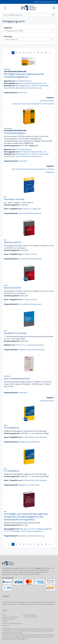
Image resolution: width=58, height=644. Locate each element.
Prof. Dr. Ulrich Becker (12, 531)
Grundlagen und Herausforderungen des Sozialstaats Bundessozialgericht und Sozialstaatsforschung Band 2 (26, 517)
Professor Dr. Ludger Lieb (31, 209)
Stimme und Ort (13, 242)
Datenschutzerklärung (10, 617)
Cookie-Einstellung (8, 619)
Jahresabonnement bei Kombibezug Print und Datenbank (33, 104)
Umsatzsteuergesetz (15, 133)
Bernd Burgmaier (22, 86)
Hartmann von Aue (14, 199)
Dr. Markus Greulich (29, 254)
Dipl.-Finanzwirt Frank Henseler (27, 88)
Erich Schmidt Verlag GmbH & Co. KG (33, 83)
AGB (4, 621)
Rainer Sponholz (41, 437)
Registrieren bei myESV (47, 2)
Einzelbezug (50, 172)
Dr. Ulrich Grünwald (36, 86)
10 (46, 53)
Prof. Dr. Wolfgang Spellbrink (41, 529)
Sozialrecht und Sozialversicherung (31, 350)
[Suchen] (27, 15)
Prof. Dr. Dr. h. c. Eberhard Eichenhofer (30, 345)
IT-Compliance (12, 428)
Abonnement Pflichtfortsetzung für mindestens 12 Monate (33, 169)
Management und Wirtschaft (29, 442)
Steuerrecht (23, 93)
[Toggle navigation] (5, 8)
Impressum (6, 625)
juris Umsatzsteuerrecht (17, 378)
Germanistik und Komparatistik (30, 213)
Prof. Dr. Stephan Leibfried (30, 531)
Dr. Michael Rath (28, 437)
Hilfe (4, 615)
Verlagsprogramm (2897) (30, 31)
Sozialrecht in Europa (15, 333)
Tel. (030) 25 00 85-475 (30, 617)
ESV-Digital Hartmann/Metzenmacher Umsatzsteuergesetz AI (24, 75)
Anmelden (36, 2)
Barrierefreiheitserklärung (11, 623)
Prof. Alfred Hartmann (24, 81)
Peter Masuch (24, 529)
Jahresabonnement (47, 101)
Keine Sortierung (30, 39)
